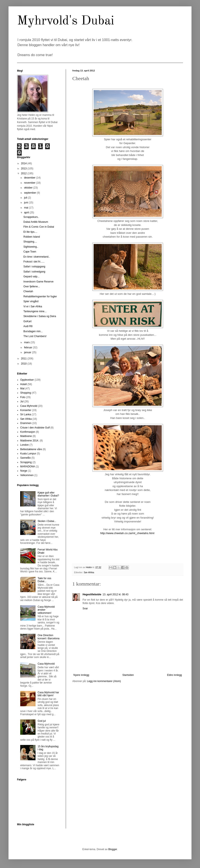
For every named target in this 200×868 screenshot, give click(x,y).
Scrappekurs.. (31, 217)
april (27, 213)
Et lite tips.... (30, 232)
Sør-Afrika (89, 572)
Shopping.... (30, 242)
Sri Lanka (26, 414)
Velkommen (27, 475)
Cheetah (28, 291)
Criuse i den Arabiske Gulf (35, 428)
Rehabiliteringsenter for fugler (40, 296)
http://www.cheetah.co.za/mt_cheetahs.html (127, 533)
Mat (22, 389)
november (30, 183)
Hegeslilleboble (92, 594)
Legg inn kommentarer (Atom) (104, 681)
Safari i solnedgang (34, 272)
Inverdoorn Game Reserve (38, 282)
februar (28, 347)
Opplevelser (27, 380)
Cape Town (30, 252)
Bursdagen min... (33, 331)
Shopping (26, 393)
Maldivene (26, 436)
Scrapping (26, 462)
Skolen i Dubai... (47, 521)
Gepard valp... (31, 277)
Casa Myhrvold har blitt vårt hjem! (48, 694)
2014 (24, 163)
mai (26, 208)
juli (26, 198)
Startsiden (128, 675)
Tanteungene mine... (35, 311)
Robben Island (32, 237)
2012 (24, 173)
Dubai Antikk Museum (36, 222)
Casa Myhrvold (29, 406)
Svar (85, 608)
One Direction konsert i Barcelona (49, 637)
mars (27, 342)
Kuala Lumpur (28, 454)
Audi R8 (28, 326)
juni (26, 203)
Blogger (113, 849)
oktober (29, 188)
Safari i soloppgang (34, 267)
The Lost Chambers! (35, 336)
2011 (24, 359)
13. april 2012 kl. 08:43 (115, 594)
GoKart (27, 321)
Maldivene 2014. (30, 441)
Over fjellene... (32, 286)
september (30, 193)
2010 (24, 364)
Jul (22, 401)
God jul (42, 721)
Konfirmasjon (28, 432)
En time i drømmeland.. (37, 257)
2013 (24, 169)
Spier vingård (31, 301)
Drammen (26, 423)
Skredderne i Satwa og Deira (40, 316)
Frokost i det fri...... (34, 262)
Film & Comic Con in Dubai (39, 227)
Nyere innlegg (81, 675)
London (24, 445)
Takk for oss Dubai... (44, 580)
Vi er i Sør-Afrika (33, 306)
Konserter (26, 410)
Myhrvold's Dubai (66, 21)
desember (30, 178)
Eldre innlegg (174, 675)
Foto (23, 397)
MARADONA (28, 467)
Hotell (24, 384)
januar (28, 352)
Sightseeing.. (31, 247)
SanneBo (25, 458)
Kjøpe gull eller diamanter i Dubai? (48, 494)
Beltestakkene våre (31, 449)
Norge (24, 471)
